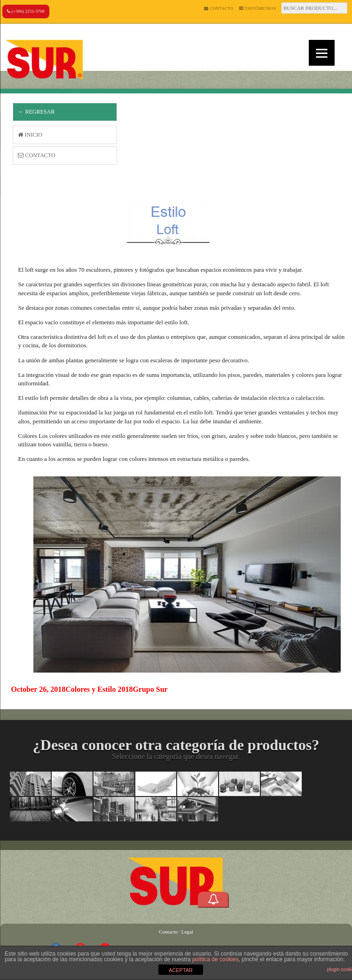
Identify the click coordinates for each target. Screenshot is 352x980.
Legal (187, 932)
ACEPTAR (181, 970)
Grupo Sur (150, 689)
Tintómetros (258, 8)
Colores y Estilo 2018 (99, 689)
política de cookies (215, 959)
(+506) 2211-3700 (26, 11)
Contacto (219, 8)
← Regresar (36, 112)
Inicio (30, 135)
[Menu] (322, 53)
